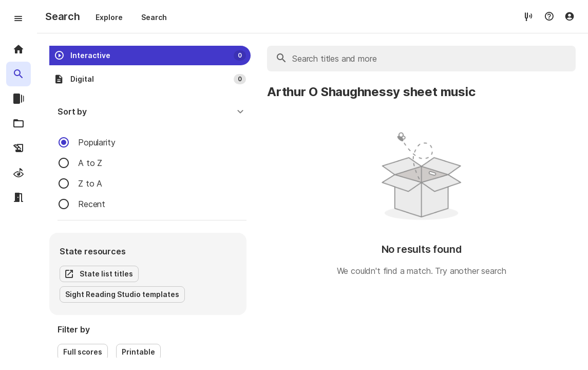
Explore (109, 17)
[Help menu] (549, 16)
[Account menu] (570, 16)
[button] (152, 112)
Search (154, 17)
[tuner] (528, 16)
